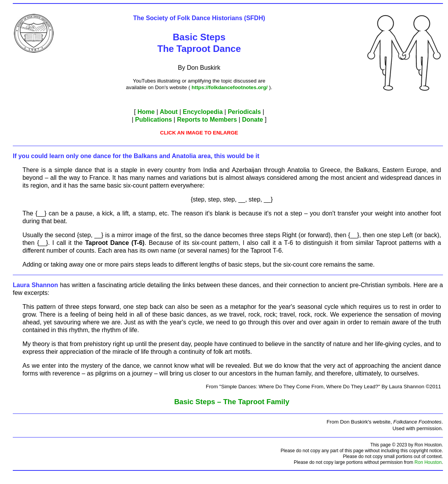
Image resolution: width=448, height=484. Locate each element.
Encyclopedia (202, 112)
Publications (154, 120)
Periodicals (244, 112)
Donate (252, 120)
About (169, 112)
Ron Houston (428, 462)
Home (146, 112)
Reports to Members (207, 120)
